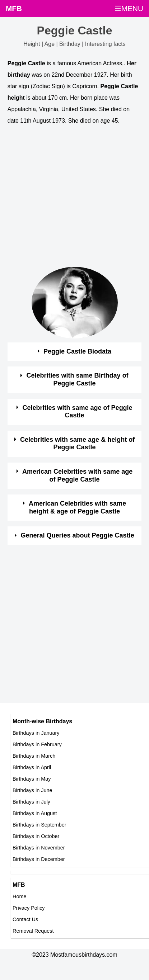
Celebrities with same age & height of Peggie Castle (77, 444)
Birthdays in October (36, 836)
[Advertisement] (67, 200)
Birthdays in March (34, 756)
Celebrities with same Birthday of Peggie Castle (78, 379)
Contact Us (25, 919)
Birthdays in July (31, 802)
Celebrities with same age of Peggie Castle (78, 412)
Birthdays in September (39, 825)
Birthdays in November (39, 848)
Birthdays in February (37, 744)
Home (19, 896)
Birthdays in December (39, 859)
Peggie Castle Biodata (77, 351)
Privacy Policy (29, 908)
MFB (14, 8)
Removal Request (33, 931)
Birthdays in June (32, 790)
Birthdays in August (35, 813)
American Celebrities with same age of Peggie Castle (77, 475)
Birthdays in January (36, 733)
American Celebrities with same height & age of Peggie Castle (77, 507)
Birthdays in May (32, 779)
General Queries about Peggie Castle (78, 535)
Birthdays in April (32, 767)
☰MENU (129, 8)
